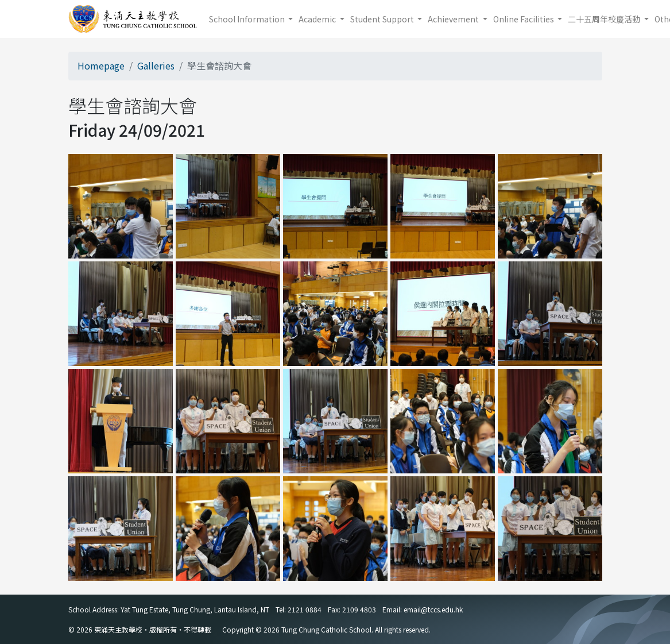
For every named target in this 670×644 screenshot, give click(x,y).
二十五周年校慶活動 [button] (605, 19)
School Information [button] (248, 19)
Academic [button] (318, 19)
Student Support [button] (383, 19)
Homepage (101, 65)
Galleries (156, 65)
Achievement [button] (454, 19)
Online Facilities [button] (524, 19)
